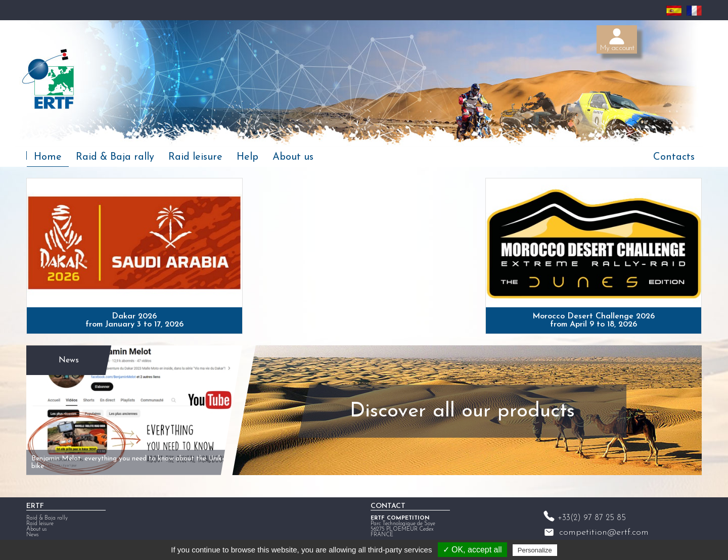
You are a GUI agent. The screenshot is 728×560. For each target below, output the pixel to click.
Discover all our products (462, 411)
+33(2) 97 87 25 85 (592, 518)
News (69, 360)
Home (48, 157)
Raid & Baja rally (115, 157)
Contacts (674, 157)
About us (293, 157)
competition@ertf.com (604, 532)
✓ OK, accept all (472, 550)
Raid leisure (195, 157)
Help (247, 157)
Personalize (535, 550)
